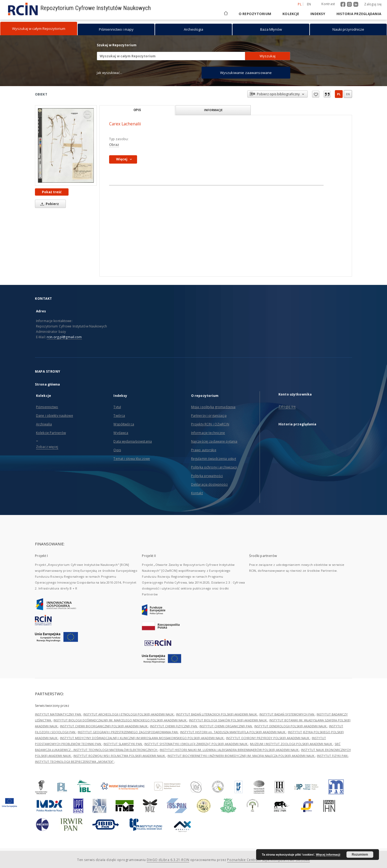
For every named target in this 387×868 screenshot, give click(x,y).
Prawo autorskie (204, 450)
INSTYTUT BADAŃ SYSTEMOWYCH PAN (287, 714)
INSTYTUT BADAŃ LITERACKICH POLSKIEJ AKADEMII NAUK (217, 714)
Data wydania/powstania (133, 441)
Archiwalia (44, 424)
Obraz (114, 145)
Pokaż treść (52, 192)
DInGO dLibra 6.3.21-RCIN (168, 860)
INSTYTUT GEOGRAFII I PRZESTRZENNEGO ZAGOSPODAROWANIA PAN (128, 732)
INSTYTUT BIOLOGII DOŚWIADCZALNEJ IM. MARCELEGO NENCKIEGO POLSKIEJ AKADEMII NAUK (120, 720)
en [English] (309, 4)
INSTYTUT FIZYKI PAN (333, 756)
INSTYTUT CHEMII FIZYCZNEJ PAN (174, 726)
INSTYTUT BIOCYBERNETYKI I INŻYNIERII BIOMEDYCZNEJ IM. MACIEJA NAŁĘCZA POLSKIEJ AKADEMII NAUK (241, 756)
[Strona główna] (225, 14)
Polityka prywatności (207, 476)
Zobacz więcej (47, 447)
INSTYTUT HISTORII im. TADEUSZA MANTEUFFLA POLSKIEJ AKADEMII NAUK (233, 732)
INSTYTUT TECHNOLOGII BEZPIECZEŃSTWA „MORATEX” (75, 762)
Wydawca (121, 433)
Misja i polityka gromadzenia (213, 407)
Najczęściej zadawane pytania (214, 441)
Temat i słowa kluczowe (132, 459)
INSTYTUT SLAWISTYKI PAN (123, 744)
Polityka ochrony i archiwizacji (214, 467)
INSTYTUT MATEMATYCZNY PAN (58, 714)
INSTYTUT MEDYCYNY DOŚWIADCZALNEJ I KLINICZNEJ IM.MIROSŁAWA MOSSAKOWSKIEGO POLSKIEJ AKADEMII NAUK (142, 738)
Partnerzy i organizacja (209, 416)
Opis (117, 450)
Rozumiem (360, 855)
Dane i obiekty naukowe (55, 416)
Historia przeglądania (359, 14)
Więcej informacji (328, 855)
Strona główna (48, 384)
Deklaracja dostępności (209, 484)
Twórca (119, 416)
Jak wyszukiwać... (110, 73)
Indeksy (318, 14)
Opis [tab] (137, 110)
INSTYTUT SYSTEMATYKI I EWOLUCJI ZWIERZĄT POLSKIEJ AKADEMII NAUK (196, 744)
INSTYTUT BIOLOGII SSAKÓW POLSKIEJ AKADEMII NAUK (228, 720)
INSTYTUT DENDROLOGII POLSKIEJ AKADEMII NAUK (291, 726)
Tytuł (117, 407)
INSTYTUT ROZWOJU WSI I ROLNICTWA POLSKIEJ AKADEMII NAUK (120, 756)
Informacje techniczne (208, 433)
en (348, 94)
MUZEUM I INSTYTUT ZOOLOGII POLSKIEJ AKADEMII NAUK (291, 744)
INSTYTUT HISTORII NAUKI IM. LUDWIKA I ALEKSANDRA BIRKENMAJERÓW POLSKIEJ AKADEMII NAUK (230, 750)
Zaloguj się (373, 4)
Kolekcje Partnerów (51, 433)
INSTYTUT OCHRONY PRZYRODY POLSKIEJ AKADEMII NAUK (268, 738)
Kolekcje (291, 14)
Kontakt (197, 493)
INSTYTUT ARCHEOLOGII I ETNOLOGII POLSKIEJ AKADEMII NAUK (129, 714)
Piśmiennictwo (47, 407)
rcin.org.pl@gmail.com (64, 337)
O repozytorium (255, 14)
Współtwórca (124, 424)
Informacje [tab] (213, 110)
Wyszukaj (268, 56)
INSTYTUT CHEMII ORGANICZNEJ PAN (226, 726)
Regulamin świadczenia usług (214, 459)
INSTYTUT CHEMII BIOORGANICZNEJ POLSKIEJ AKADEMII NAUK (104, 726)
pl (339, 94)
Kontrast (328, 4)
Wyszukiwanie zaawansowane (246, 73)
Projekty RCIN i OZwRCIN (210, 424)
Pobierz (49, 204)
